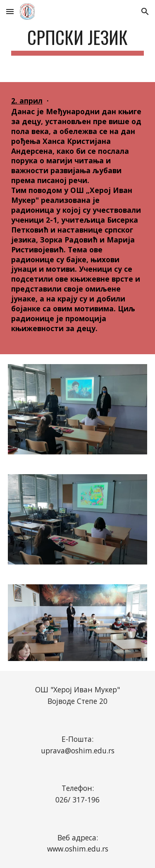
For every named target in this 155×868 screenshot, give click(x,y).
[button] (10, 11)
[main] (78, 41)
